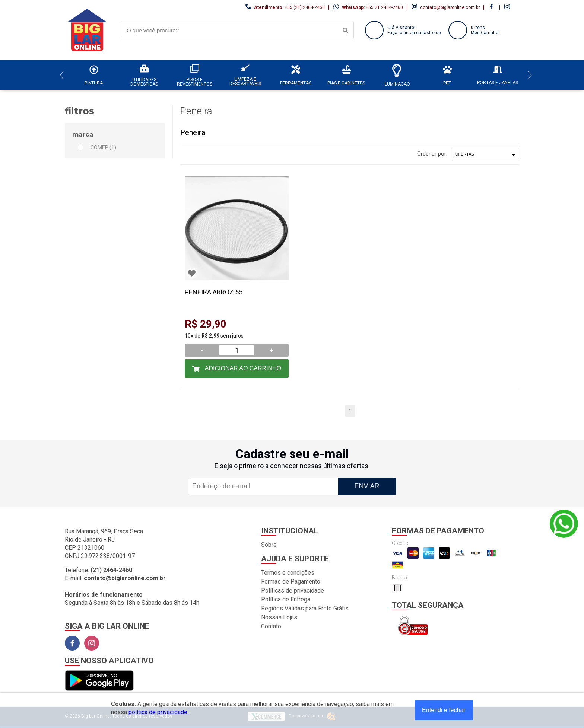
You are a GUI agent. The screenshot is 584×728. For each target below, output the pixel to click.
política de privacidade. (158, 712)
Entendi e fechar (444, 710)
